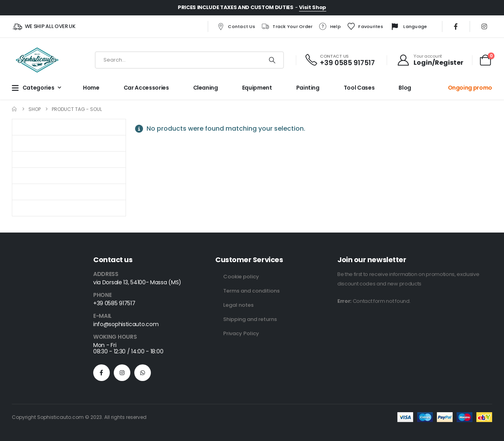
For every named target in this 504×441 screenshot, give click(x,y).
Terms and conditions (251, 291)
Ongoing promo (470, 88)
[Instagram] (484, 26)
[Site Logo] (37, 60)
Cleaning (206, 88)
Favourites (365, 26)
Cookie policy (241, 277)
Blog (405, 88)
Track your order (287, 26)
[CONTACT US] (339, 60)
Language (408, 27)
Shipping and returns (250, 319)
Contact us (236, 26)
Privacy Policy (241, 333)
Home (91, 88)
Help (330, 26)
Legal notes (238, 305)
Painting (308, 88)
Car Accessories (146, 88)
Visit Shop (313, 7)
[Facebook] (456, 26)
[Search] (272, 60)
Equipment (257, 88)
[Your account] (430, 60)
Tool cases (359, 88)
